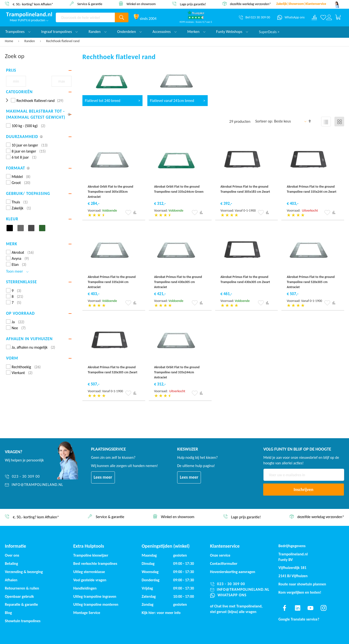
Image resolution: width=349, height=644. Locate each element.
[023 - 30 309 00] (34, 477)
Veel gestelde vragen (90, 580)
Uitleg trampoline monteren (96, 604)
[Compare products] (314, 17)
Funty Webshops (232, 32)
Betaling (11, 563)
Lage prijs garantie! (193, 4)
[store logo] (29, 15)
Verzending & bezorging (24, 572)
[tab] (39, 70)
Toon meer (17, 271)
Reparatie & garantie (21, 604)
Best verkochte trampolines (95, 563)
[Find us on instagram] (324, 608)
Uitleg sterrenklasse (89, 572)
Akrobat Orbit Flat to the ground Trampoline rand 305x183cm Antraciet (110, 192)
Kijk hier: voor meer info (161, 613)
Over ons (12, 555)
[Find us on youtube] (310, 608)
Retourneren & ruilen (22, 588)
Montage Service (87, 613)
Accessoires (165, 32)
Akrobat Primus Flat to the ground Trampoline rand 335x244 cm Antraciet (112, 282)
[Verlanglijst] (323, 17)
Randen (30, 41)
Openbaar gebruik (19, 596)
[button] (128, 213)
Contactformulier (224, 563)
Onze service (220, 555)
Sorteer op (264, 121)
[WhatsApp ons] (291, 17)
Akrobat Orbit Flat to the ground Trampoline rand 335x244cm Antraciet (177, 372)
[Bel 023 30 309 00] (254, 17)
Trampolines (18, 32)
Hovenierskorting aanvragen (233, 572)
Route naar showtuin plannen (302, 584)
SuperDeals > (269, 32)
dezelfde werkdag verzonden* (250, 4)
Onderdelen (130, 32)
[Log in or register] (329, 17)
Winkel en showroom (141, 4)
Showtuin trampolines (23, 621)
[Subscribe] (304, 490)
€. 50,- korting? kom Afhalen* (33, 4)
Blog (8, 613)
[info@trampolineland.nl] (34, 485)
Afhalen (11, 580)
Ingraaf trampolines (59, 32)
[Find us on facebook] (285, 608)
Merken (196, 32)
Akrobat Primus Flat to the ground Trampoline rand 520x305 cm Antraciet (311, 282)
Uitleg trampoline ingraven (95, 596)
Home (9, 41)
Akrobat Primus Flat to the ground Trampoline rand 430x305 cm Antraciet (178, 282)
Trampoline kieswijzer (91, 555)
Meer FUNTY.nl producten (29, 20)
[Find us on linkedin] (297, 608)
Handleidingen (85, 588)
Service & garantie (90, 4)
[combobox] (85, 17)
